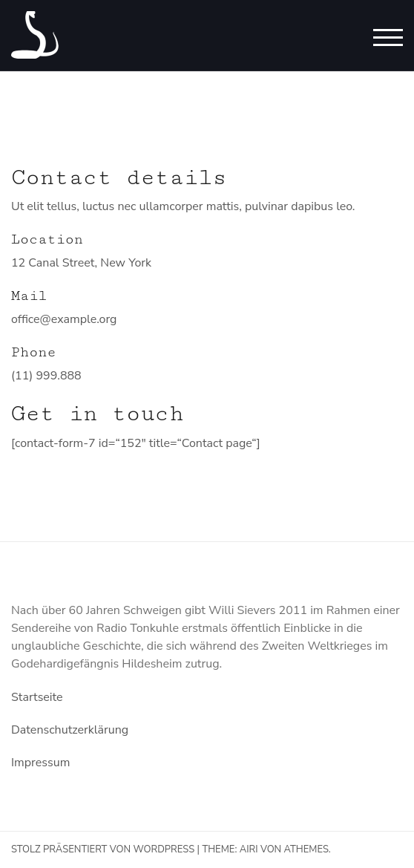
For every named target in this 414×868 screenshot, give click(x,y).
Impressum (40, 763)
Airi (249, 849)
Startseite (37, 697)
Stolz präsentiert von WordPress (103, 849)
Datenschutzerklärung (70, 730)
